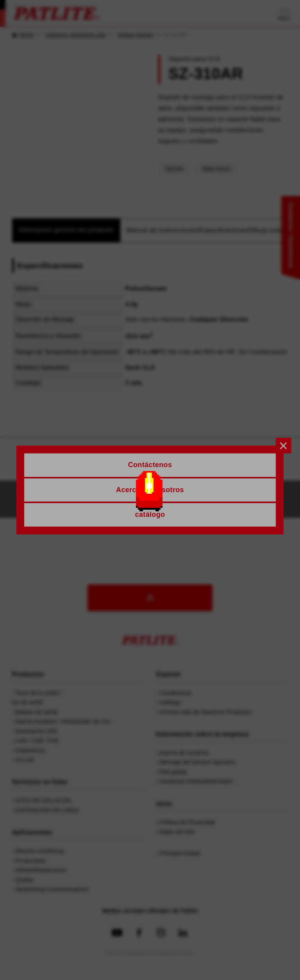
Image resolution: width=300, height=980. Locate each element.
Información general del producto (66, 230)
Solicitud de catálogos (185, 499)
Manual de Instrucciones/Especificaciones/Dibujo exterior (209, 230)
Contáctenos (90, 499)
